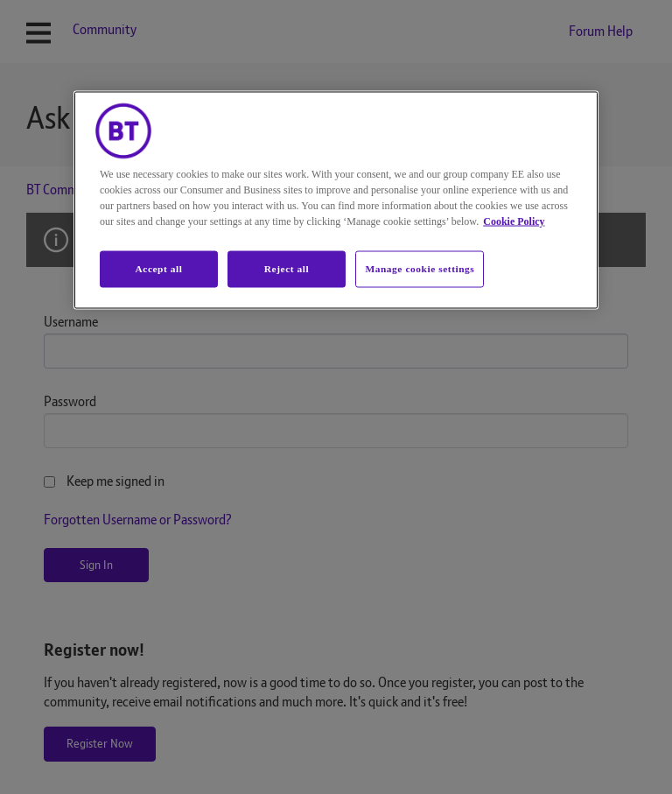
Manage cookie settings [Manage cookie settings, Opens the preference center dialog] (420, 269)
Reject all (287, 269)
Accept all (158, 269)
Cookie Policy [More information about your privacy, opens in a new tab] (514, 221)
